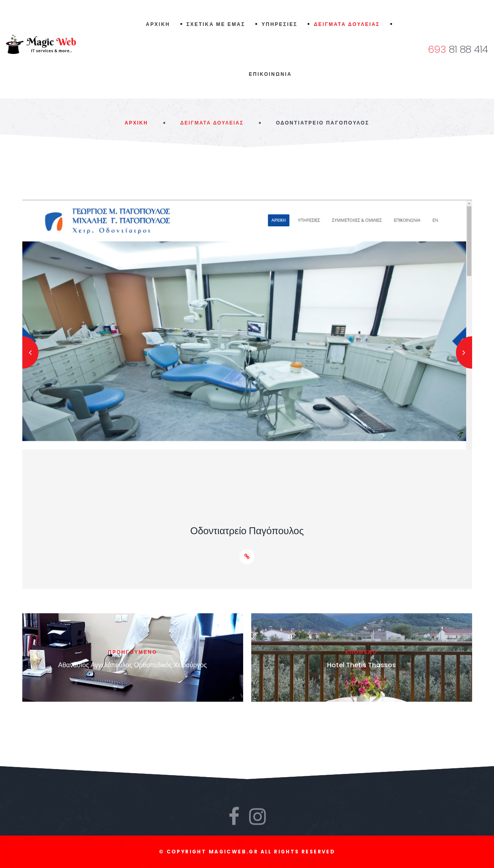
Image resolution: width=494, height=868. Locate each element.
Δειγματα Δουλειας (212, 123)
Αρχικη (158, 24)
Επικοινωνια (270, 74)
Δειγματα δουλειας (347, 24)
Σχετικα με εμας (216, 24)
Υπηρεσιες (279, 24)
